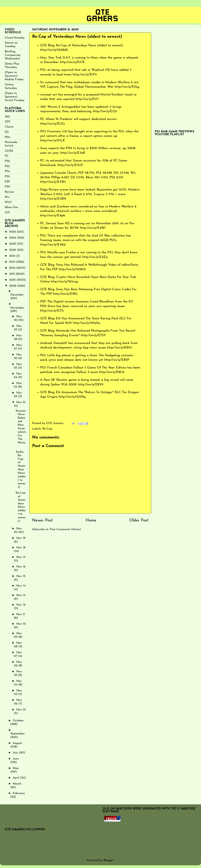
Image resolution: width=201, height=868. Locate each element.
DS (7, 132)
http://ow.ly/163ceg (64, 282)
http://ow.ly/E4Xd (53, 245)
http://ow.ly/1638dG (54, 50)
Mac (8, 137)
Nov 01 (21, 710)
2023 (13, 244)
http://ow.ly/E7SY (93, 335)
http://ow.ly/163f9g (72, 397)
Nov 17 (21, 557)
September (18, 734)
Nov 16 (21, 567)
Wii (7, 197)
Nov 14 (21, 586)
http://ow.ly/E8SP (117, 360)
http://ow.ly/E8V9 (91, 385)
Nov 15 (21, 576)
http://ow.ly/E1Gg (127, 87)
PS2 (7, 161)
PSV (8, 187)
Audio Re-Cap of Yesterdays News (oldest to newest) (21, 470)
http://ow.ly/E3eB (73, 153)
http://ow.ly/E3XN (53, 199)
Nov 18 (21, 548)
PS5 (7, 177)
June (16, 759)
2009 (13, 286)
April (17, 778)
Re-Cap (47, 429)
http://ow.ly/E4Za (95, 257)
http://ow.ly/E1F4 (85, 75)
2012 (13, 268)
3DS (7, 122)
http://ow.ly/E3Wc (53, 182)
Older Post (139, 520)
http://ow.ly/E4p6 (53, 216)
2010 (13, 280)
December (17, 295)
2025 (13, 232)
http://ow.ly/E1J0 (105, 111)
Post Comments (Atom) (65, 529)
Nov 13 (21, 595)
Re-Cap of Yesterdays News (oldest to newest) (21, 507)
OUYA (9, 151)
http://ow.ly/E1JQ (53, 124)
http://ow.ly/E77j (52, 311)
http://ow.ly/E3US (70, 165)
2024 (13, 238)
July (16, 753)
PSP (7, 182)
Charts (9, 127)
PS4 (7, 171)
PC (7, 156)
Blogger (109, 860)
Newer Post (42, 520)
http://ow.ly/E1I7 (87, 99)
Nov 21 (21, 402)
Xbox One (11, 207)
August (17, 743)
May (16, 768)
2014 (13, 256)
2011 (12, 274)
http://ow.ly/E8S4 (119, 348)
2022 (13, 250)
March (17, 784)
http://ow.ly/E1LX (52, 141)
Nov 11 (21, 614)
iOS (7, 213)
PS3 (7, 166)
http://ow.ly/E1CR (72, 62)
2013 (13, 262)
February (19, 793)
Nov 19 (21, 538)
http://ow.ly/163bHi (72, 269)
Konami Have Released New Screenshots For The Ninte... (21, 429)
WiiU (8, 202)
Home (91, 520)
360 (7, 117)
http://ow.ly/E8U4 (112, 372)
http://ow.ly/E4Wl (93, 228)
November (17, 308)
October (18, 721)
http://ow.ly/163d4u (87, 323)
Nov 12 (21, 605)
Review (9, 192)
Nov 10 (21, 624)
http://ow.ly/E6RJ (65, 294)
